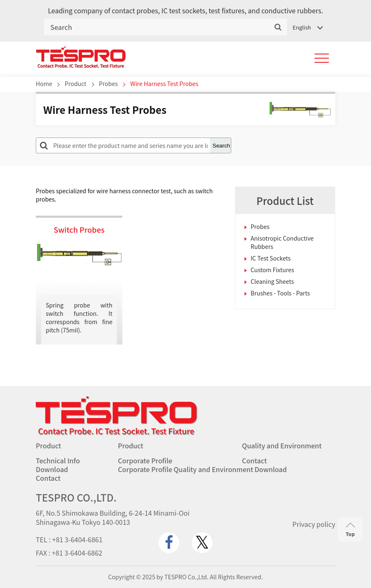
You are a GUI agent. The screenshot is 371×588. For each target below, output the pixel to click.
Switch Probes (79, 229)
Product (76, 84)
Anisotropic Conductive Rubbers (282, 242)
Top (350, 530)
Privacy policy (314, 524)
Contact (255, 460)
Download (52, 469)
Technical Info (58, 460)
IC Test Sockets (271, 258)
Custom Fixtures (273, 270)
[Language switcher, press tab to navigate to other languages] (307, 27)
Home (44, 84)
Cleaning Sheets (272, 281)
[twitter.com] (202, 543)
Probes (109, 84)
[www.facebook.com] (169, 543)
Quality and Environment (282, 445)
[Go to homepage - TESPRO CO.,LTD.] (117, 433)
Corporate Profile (145, 460)
